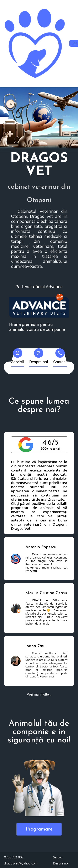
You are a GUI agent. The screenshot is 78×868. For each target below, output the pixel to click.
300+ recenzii (51, 449)
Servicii (58, 857)
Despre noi (61, 863)
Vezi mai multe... (39, 694)
